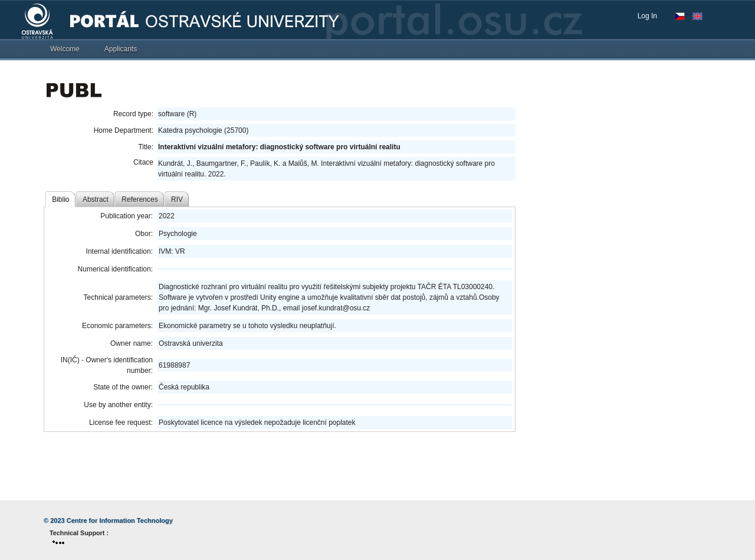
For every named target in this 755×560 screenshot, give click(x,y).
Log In (647, 16)
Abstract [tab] (96, 199)
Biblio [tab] (60, 199)
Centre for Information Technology (120, 520)
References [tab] (139, 199)
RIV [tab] (177, 199)
